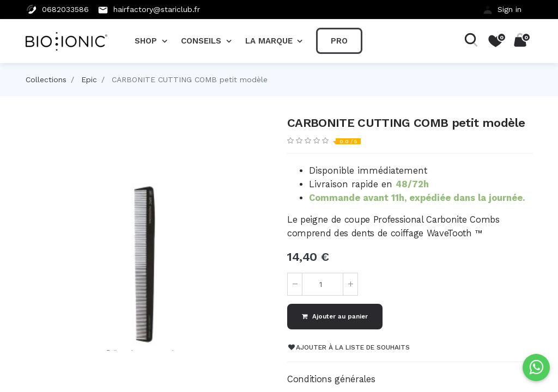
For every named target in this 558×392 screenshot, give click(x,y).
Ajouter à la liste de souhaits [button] (349, 347)
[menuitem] (339, 41)
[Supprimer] (295, 284)
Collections (46, 79)
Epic (89, 79)
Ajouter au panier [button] (335, 316)
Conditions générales (331, 379)
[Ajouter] (350, 284)
